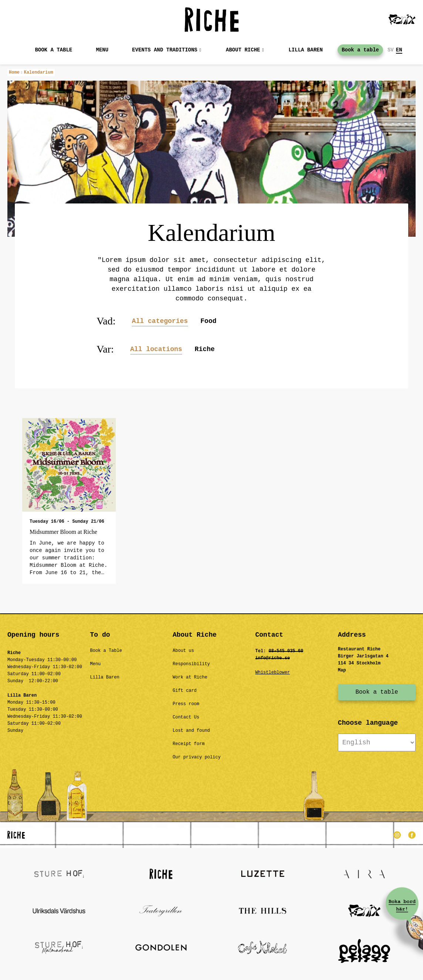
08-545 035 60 (286, 651)
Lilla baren (306, 50)
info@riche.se (273, 658)
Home (14, 73)
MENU (102, 50)
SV (391, 50)
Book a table (53, 50)
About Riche (243, 50)
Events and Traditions (165, 50)
